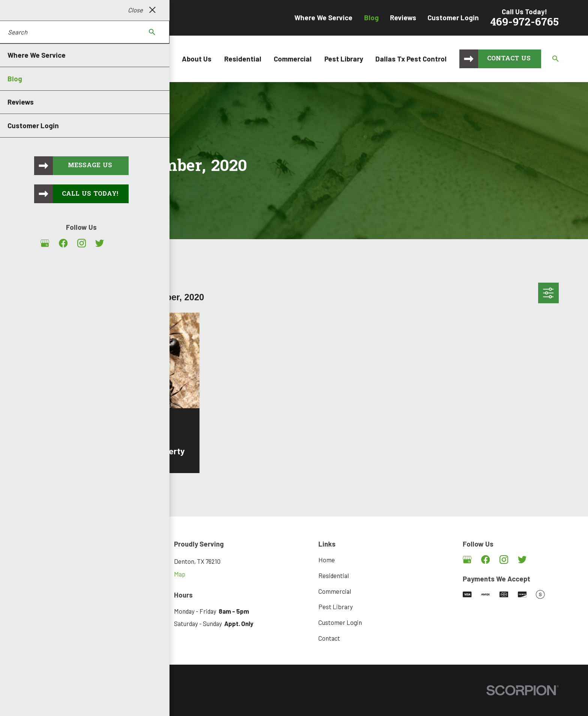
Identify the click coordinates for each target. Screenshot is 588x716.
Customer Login (453, 17)
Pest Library (336, 607)
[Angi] (540, 559)
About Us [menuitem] (197, 59)
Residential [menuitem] (243, 59)
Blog (371, 17)
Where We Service (323, 17)
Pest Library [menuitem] (344, 59)
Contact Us (509, 59)
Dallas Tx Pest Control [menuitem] (411, 59)
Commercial (335, 591)
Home (327, 560)
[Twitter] (522, 559)
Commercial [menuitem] (293, 59)
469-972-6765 (524, 23)
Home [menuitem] (160, 59)
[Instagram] (504, 559)
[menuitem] (39, 701)
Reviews (403, 17)
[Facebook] (485, 559)
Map (180, 574)
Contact (329, 638)
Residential (334, 575)
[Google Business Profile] (467, 559)
